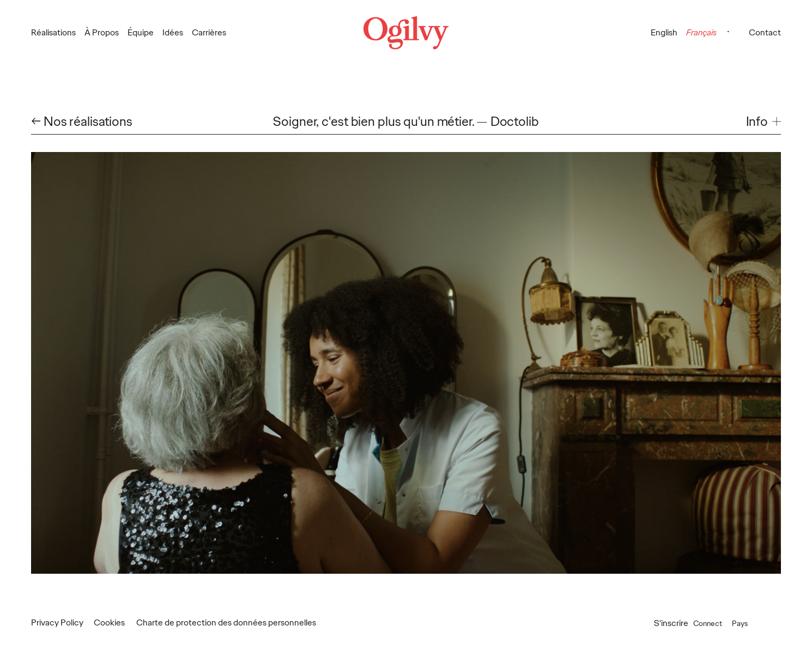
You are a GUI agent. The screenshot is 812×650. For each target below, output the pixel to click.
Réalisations (53, 32)
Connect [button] (716, 623)
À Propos (102, 32)
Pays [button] (751, 623)
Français (701, 32)
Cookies (109, 622)
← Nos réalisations (82, 122)
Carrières (209, 32)
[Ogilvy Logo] (406, 33)
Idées (173, 32)
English (664, 32)
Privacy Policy (57, 622)
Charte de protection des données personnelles (226, 622)
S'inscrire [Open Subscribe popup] (671, 623)
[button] (763, 122)
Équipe (141, 32)
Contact (765, 32)
